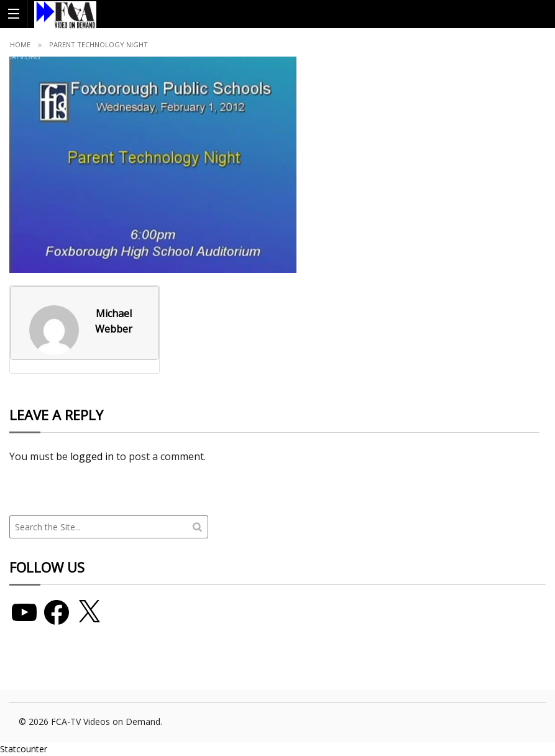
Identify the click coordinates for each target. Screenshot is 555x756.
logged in (92, 456)
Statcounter (24, 749)
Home (20, 44)
